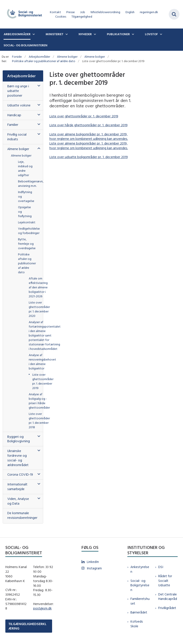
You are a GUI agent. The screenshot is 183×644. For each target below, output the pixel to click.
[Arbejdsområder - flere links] (33, 34)
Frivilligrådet (167, 608)
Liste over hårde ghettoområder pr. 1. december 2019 (88, 125)
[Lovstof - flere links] (161, 34)
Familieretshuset (140, 601)
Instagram (94, 568)
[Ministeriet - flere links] (66, 34)
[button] (38, 86)
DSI (161, 567)
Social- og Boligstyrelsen (140, 585)
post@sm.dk (42, 608)
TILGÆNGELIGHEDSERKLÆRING (27, 626)
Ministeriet (55, 34)
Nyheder (85, 34)
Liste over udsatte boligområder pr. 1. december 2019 (89, 157)
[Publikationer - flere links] (132, 34)
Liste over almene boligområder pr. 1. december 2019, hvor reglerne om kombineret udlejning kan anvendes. (89, 137)
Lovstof (151, 34)
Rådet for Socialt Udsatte (165, 581)
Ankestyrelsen (140, 569)
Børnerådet (139, 612)
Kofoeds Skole (137, 624)
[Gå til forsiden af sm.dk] (23, 14)
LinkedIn (93, 562)
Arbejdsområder (17, 34)
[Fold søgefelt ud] (174, 14)
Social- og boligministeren (25, 45)
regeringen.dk (149, 12)
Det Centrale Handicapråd (168, 597)
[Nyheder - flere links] (94, 34)
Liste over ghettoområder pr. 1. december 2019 (84, 116)
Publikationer (118, 34)
